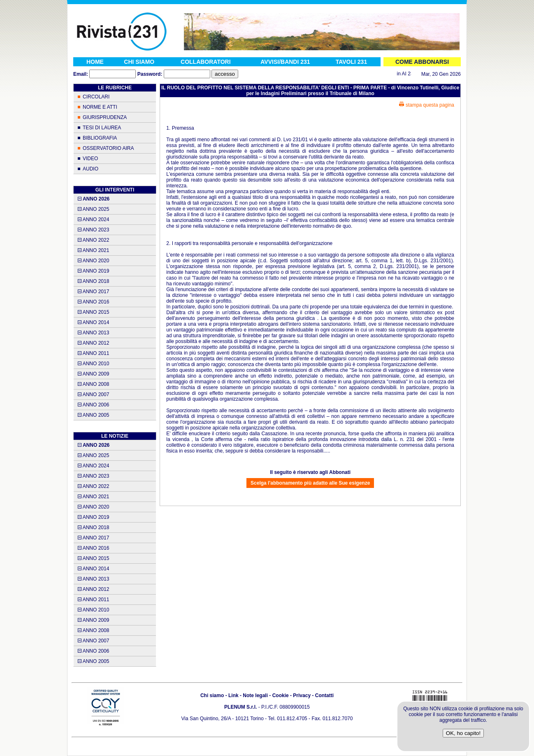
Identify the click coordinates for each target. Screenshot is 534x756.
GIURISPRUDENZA (105, 117)
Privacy (302, 695)
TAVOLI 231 (352, 62)
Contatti (324, 695)
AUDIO (91, 169)
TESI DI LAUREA (102, 128)
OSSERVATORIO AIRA (108, 148)
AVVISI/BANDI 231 (285, 62)
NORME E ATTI (100, 107)
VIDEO (90, 159)
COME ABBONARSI (422, 62)
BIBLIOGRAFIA (100, 138)
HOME (95, 62)
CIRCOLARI (96, 97)
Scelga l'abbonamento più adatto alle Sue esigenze (310, 483)
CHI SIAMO (139, 62)
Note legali (255, 695)
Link (233, 695)
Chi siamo (212, 695)
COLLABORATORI (206, 62)
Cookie (281, 695)
